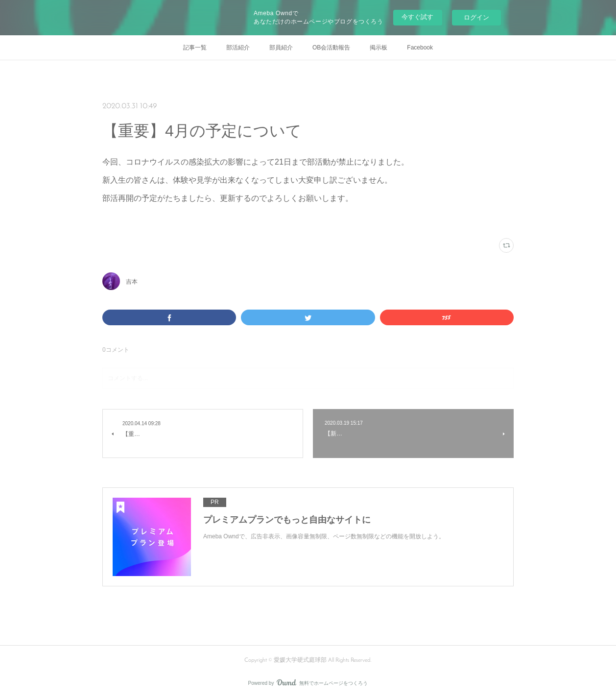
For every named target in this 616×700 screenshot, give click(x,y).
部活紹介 (238, 48)
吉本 (132, 282)
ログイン (476, 17)
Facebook (420, 48)
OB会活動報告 (331, 48)
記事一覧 (195, 48)
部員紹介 (281, 48)
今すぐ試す (417, 17)
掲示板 (379, 48)
